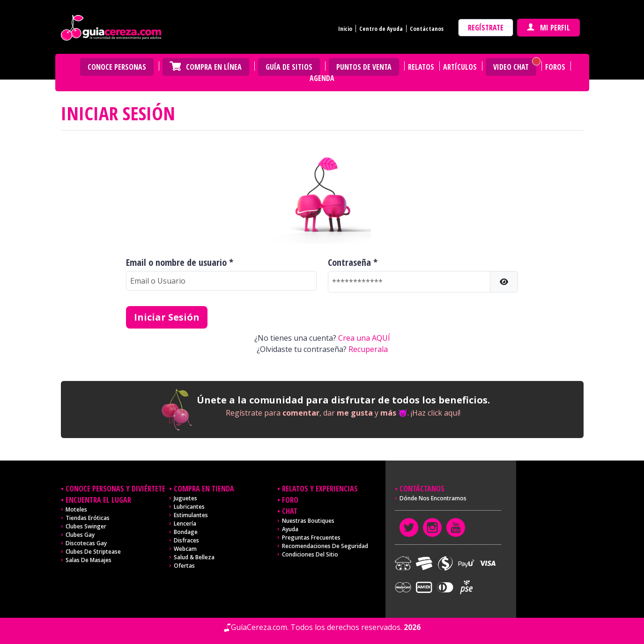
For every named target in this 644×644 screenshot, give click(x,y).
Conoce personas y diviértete (115, 489)
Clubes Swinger (86, 526)
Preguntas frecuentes (311, 538)
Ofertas (184, 566)
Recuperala (368, 349)
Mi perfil (548, 28)
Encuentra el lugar (98, 500)
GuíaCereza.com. (260, 627)
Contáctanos (427, 29)
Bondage (186, 532)
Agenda (322, 78)
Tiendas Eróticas (88, 518)
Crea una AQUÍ (364, 338)
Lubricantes (189, 507)
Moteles (76, 509)
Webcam (185, 549)
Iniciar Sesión (167, 317)
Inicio (345, 29)
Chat (290, 511)
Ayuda (290, 529)
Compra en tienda (204, 489)
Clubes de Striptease (93, 552)
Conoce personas (117, 67)
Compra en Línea (214, 67)
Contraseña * (353, 263)
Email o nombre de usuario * (180, 263)
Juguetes (185, 498)
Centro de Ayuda (381, 29)
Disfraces (186, 540)
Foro (290, 500)
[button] (504, 282)
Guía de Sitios (289, 67)
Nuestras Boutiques (308, 521)
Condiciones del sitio (310, 554)
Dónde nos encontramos (433, 498)
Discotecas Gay (86, 543)
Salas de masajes (89, 560)
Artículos (460, 67)
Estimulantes (191, 515)
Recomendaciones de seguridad (325, 546)
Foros (555, 67)
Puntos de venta (364, 67)
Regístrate (486, 28)
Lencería (185, 523)
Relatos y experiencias (320, 489)
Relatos (421, 67)
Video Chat (511, 67)
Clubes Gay (80, 535)
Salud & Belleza (194, 557)
